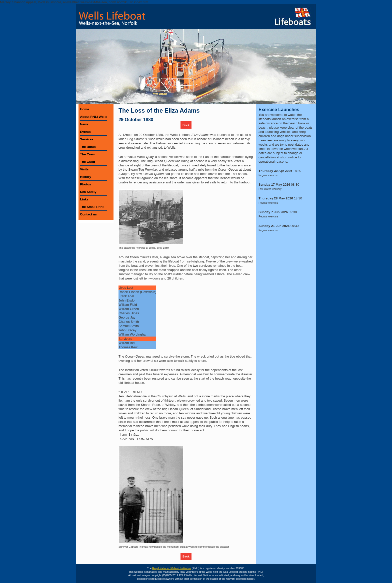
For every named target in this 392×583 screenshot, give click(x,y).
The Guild (87, 162)
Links (84, 199)
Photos (85, 184)
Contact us (88, 214)
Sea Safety (88, 192)
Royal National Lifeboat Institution (172, 568)
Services (87, 139)
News (84, 124)
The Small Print (92, 207)
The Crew (87, 154)
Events (85, 132)
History (86, 177)
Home (84, 109)
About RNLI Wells (94, 117)
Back (186, 125)
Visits (84, 169)
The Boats (88, 147)
